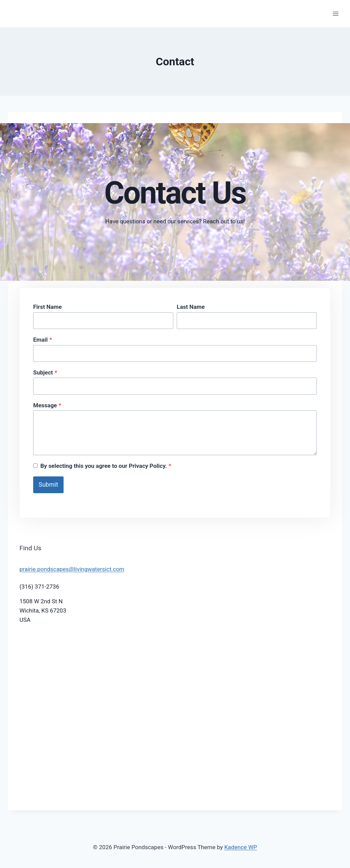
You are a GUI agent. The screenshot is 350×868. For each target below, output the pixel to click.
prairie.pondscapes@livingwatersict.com (72, 569)
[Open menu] (335, 14)
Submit (48, 484)
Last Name (191, 307)
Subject (45, 372)
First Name (48, 307)
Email (43, 340)
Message (47, 405)
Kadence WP (241, 847)
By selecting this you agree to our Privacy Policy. (106, 466)
